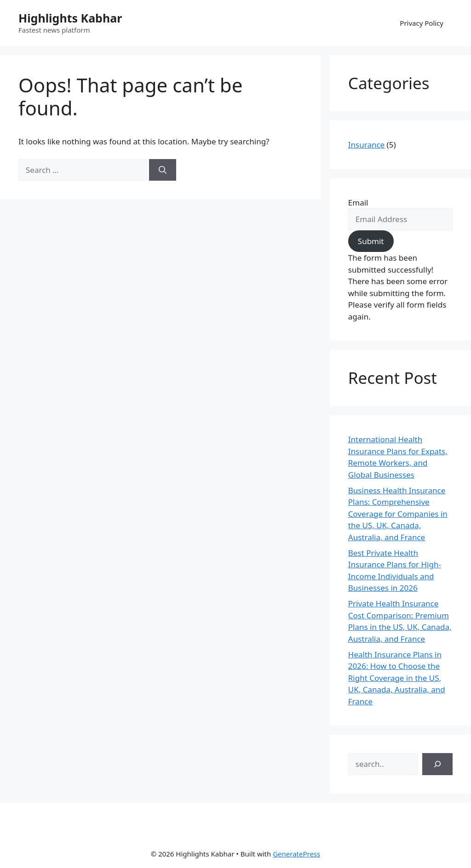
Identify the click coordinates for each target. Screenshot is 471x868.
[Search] (163, 170)
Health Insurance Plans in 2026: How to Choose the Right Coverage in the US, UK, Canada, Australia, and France (397, 678)
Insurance (366, 145)
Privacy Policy (422, 23)
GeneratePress (296, 854)
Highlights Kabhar (70, 18)
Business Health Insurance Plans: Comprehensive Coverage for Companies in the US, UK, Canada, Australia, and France (398, 514)
